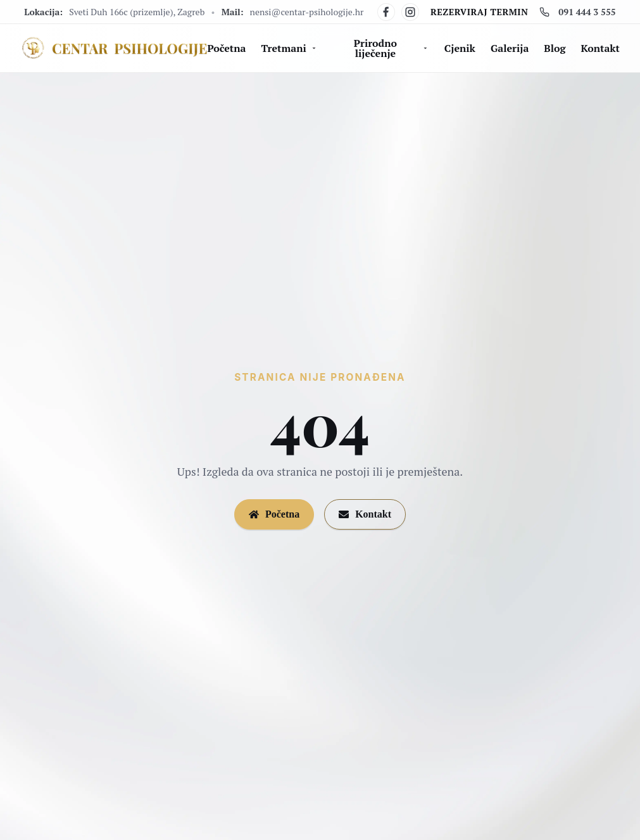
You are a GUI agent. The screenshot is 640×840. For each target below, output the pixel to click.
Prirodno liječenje (392, 48)
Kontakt (600, 48)
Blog (555, 48)
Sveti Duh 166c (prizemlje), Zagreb (137, 12)
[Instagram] (410, 12)
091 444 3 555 (577, 12)
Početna (226, 48)
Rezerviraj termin (479, 12)
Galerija (510, 48)
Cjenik (460, 48)
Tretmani (289, 48)
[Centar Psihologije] (114, 48)
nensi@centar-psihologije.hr (307, 12)
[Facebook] (386, 12)
